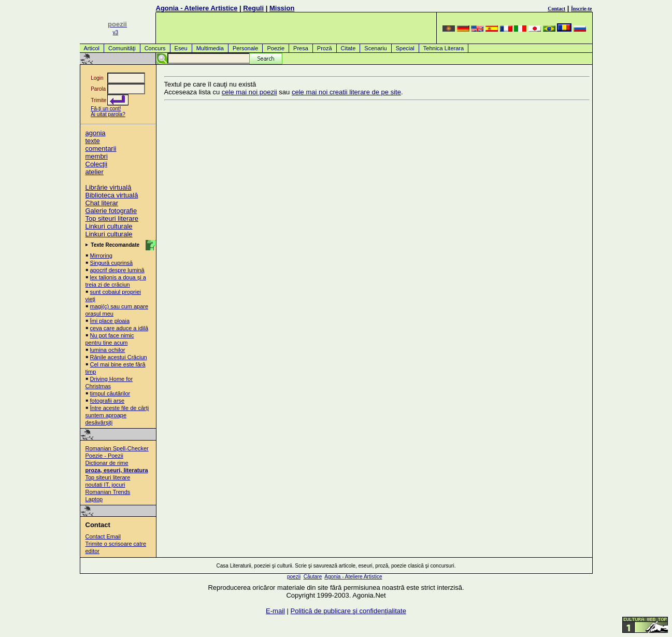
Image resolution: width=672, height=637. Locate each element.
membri (97, 156)
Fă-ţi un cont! (106, 109)
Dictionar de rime (107, 463)
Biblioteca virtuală (112, 195)
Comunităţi (122, 48)
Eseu (181, 48)
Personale (246, 48)
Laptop (94, 499)
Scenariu (375, 48)
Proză (325, 48)
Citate (348, 48)
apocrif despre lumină (117, 270)
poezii (294, 577)
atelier (95, 172)
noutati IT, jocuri (105, 485)
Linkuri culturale (109, 226)
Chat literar (102, 203)
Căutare (313, 577)
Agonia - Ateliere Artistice (197, 8)
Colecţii (97, 164)
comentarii (101, 148)
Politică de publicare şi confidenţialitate (348, 611)
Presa (301, 48)
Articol (92, 48)
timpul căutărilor (110, 393)
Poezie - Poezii (104, 456)
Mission (282, 8)
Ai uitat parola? (108, 114)
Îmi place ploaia (110, 321)
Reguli (253, 8)
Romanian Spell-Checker (117, 448)
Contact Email (103, 536)
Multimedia (210, 48)
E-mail (275, 611)
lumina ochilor (108, 350)
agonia (96, 133)
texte (93, 141)
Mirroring (101, 256)
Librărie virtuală (109, 187)
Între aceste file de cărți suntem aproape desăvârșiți (117, 415)
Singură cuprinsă (112, 263)
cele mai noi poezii (249, 92)
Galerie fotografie (111, 211)
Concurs (155, 48)
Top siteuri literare (112, 218)
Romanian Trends (108, 492)
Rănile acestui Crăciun (119, 357)
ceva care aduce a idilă (119, 328)
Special (405, 48)
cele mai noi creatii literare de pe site (346, 92)
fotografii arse (108, 401)
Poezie (276, 48)
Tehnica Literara (444, 48)
